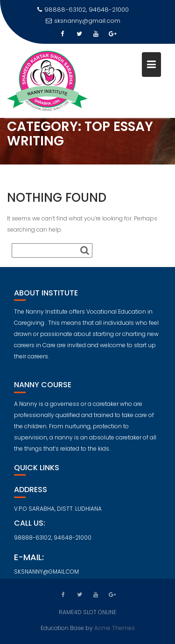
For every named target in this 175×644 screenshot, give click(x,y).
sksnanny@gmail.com (83, 21)
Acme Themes (115, 627)
